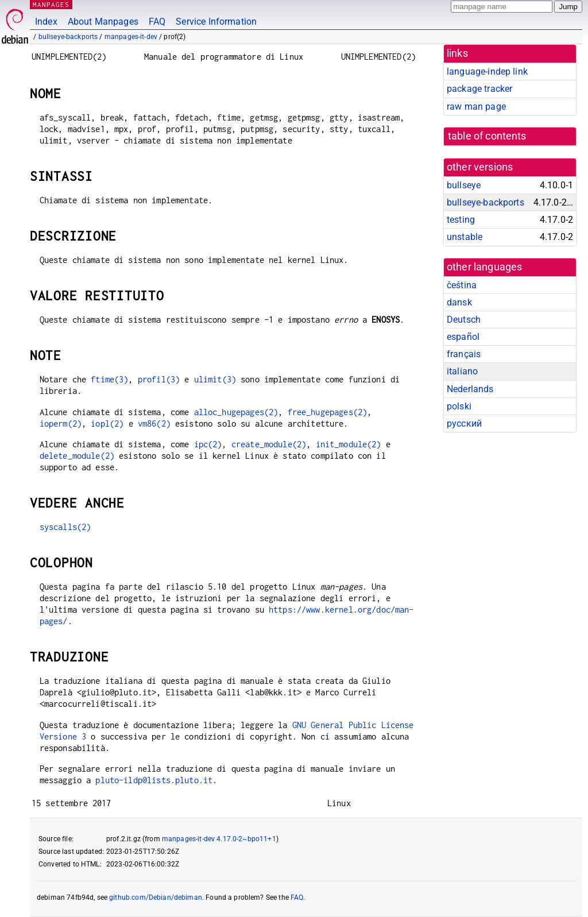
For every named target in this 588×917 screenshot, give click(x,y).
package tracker (479, 89)
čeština (462, 285)
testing (461, 220)
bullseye (464, 185)
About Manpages (103, 22)
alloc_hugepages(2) (236, 412)
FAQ (157, 22)
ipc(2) (208, 444)
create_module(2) (269, 444)
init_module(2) (349, 444)
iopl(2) (107, 423)
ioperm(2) (61, 423)
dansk (459, 302)
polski (459, 406)
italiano (462, 371)
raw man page (476, 107)
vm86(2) (154, 423)
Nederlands (470, 389)
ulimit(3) (215, 379)
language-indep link (487, 71)
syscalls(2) (65, 527)
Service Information (216, 22)
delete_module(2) (77, 456)
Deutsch (464, 320)
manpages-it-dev (131, 37)
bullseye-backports (68, 37)
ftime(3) (109, 379)
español (463, 337)
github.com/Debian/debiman (156, 897)
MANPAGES (51, 4)
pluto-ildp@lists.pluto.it (154, 780)
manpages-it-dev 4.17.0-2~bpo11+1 (219, 839)
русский (464, 423)
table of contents (487, 136)
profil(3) (159, 379)
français (464, 354)
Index (46, 22)
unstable (465, 237)
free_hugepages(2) (328, 412)
